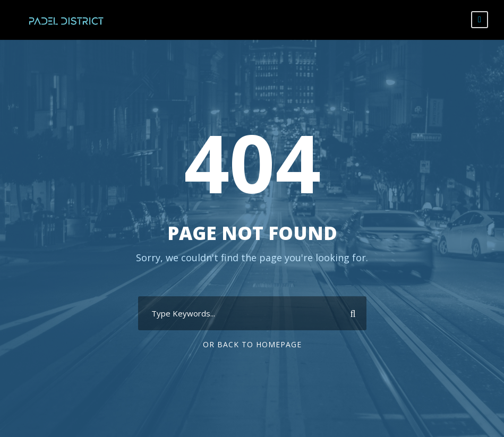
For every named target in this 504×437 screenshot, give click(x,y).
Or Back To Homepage (252, 344)
